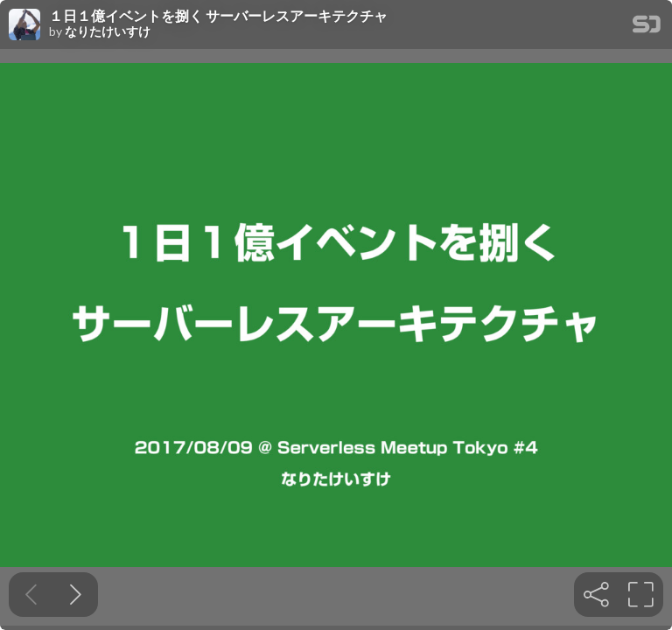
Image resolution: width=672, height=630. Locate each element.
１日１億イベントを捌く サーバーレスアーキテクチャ (218, 16)
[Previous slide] (31, 595)
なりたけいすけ (108, 31)
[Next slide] (76, 595)
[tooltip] (596, 595)
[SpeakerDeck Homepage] (647, 28)
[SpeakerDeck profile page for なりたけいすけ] (24, 25)
